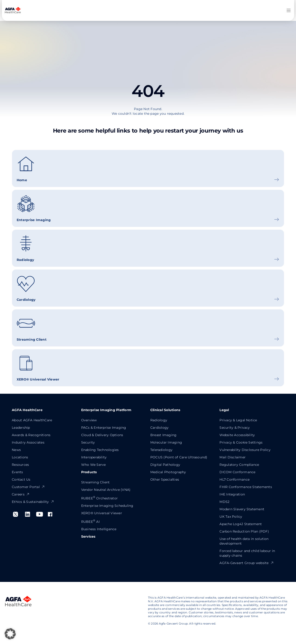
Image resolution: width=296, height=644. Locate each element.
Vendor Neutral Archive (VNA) (106, 490)
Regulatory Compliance (239, 465)
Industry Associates (28, 442)
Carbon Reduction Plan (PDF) (244, 531)
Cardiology (159, 428)
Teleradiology (161, 450)
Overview (89, 420)
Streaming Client (96, 482)
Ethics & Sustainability (33, 502)
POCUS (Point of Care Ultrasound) (179, 457)
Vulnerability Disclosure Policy (245, 450)
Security (88, 442)
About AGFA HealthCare (32, 420)
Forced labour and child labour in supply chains (247, 553)
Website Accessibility (237, 435)
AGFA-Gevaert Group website (247, 563)
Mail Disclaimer (233, 457)
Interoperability (94, 457)
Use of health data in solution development (244, 541)
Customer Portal (28, 487)
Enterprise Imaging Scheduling (107, 506)
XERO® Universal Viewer (102, 513)
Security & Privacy (235, 428)
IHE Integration (232, 494)
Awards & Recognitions (31, 435)
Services (88, 536)
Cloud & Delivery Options (102, 435)
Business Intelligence (99, 529)
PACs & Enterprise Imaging (104, 428)
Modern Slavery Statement (242, 509)
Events (17, 472)
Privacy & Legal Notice (238, 420)
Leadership (21, 428)
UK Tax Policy (231, 517)
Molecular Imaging (166, 442)
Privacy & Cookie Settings (241, 442)
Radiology (159, 420)
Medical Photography (168, 472)
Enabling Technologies (100, 450)
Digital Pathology (165, 465)
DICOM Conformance (237, 472)
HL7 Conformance (234, 479)
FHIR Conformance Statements (246, 487)
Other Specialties (165, 479)
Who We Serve (94, 465)
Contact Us (21, 479)
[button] (10, 634)
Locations (20, 457)
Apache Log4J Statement (241, 524)
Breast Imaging (163, 435)
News (16, 450)
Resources (20, 465)
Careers (21, 494)
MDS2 (224, 502)
